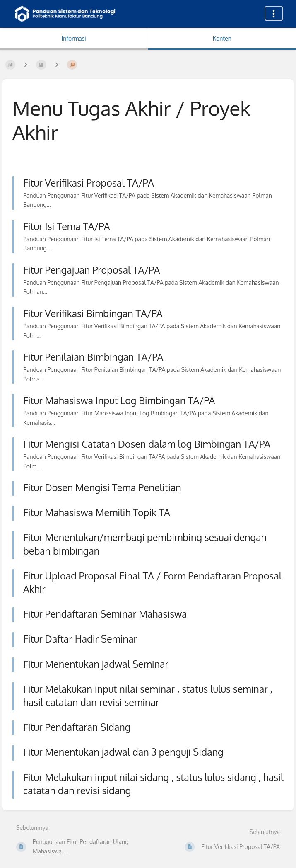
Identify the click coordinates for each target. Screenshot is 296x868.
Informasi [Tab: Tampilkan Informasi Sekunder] (74, 38)
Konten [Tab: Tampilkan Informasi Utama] (222, 38)
